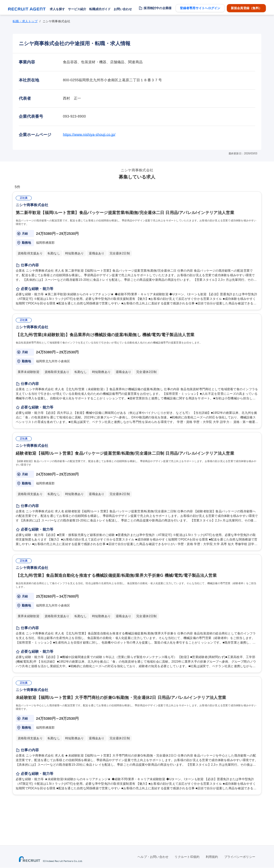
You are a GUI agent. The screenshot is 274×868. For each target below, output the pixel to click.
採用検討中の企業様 (158, 8)
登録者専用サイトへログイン (200, 8)
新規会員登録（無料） (246, 8)
